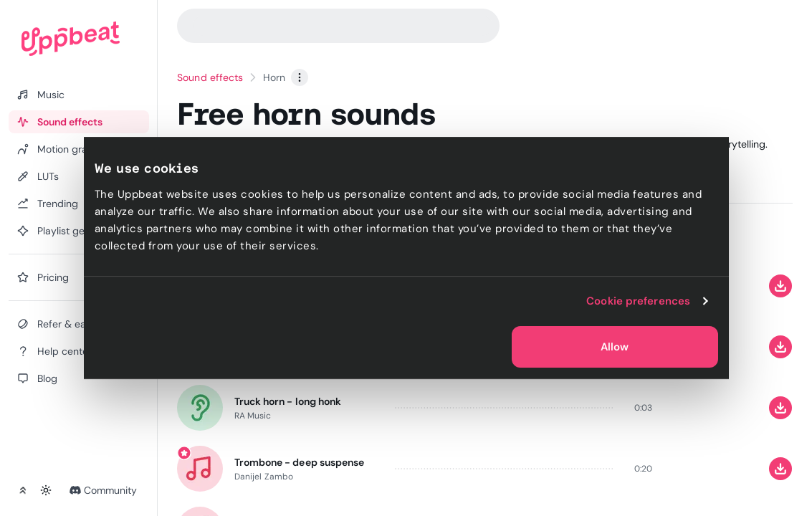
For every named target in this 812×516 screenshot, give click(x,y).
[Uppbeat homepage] (71, 39)
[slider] (505, 407)
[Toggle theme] (46, 490)
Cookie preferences (638, 301)
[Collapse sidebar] (23, 490)
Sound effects (210, 77)
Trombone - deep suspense (299, 462)
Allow (615, 347)
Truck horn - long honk (288, 401)
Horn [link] (274, 77)
